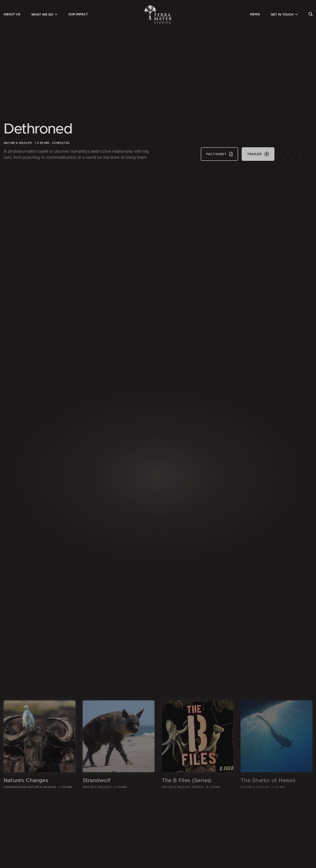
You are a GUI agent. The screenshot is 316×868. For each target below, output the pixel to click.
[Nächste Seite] (306, 154)
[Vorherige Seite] (288, 154)
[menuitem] (12, 14)
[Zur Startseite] (158, 14)
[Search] (310, 14)
